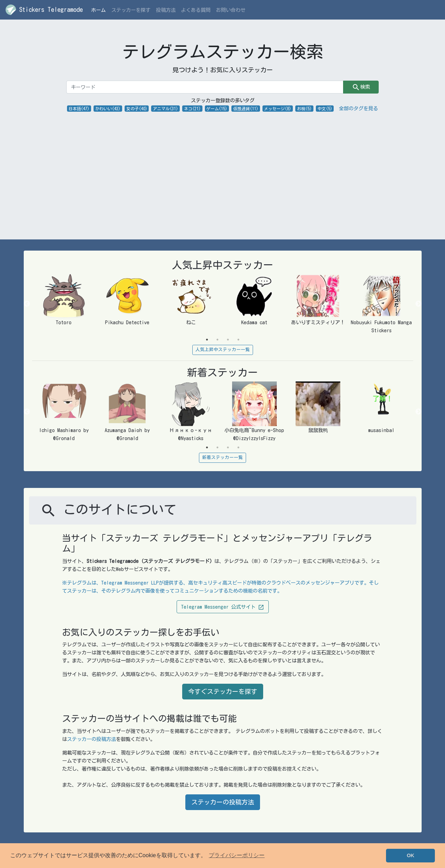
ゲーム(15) (217, 109)
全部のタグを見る (358, 108)
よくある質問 (196, 10)
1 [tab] (207, 340)
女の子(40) (137, 109)
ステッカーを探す (131, 10)
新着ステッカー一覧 (222, 457)
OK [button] (410, 855)
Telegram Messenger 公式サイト (223, 607)
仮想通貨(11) (246, 109)
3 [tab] (228, 340)
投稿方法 (166, 10)
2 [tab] (217, 340)
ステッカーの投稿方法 (91, 739)
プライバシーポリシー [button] (237, 855)
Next (418, 304)
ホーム (100, 9)
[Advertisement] (223, 165)
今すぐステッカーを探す (223, 691)
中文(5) (325, 109)
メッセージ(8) (277, 109)
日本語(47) (79, 109)
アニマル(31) (165, 109)
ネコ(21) (192, 109)
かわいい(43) (108, 109)
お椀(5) (304, 109)
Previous (27, 304)
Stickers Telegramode (44, 10)
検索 (361, 87)
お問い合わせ (231, 10)
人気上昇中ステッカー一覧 (223, 350)
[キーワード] (205, 87)
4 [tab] (238, 340)
